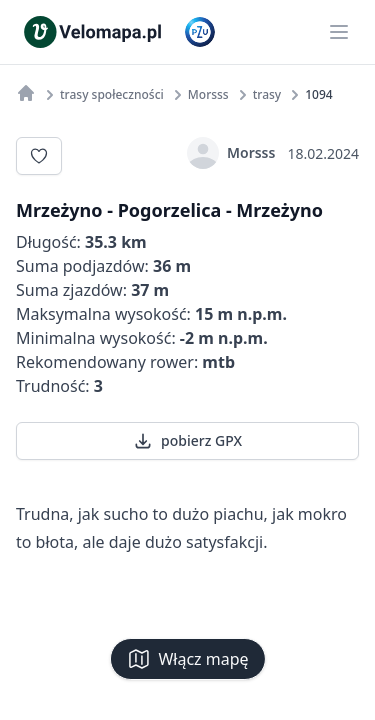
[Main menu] (339, 32)
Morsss (231, 153)
